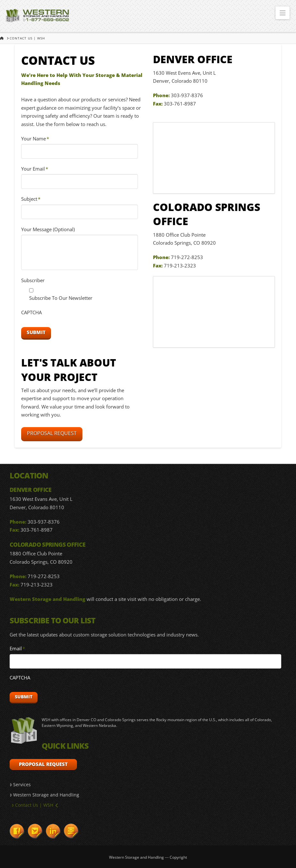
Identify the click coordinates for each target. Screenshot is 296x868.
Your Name (35, 139)
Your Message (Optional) (48, 229)
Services (20, 784)
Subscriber (33, 280)
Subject (31, 199)
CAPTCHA (31, 312)
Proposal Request (52, 433)
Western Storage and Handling (44, 795)
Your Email (35, 169)
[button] (283, 13)
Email (17, 649)
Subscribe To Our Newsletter (61, 298)
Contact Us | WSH (35, 805)
